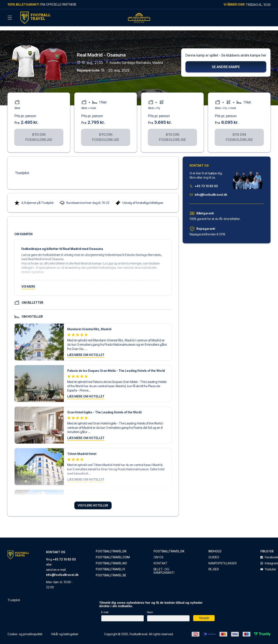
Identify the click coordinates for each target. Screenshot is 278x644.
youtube (268, 565)
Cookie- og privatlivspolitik (25, 629)
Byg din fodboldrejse (39, 132)
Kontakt (161, 559)
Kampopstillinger (222, 559)
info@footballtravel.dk (208, 190)
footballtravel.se (111, 571)
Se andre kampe (226, 62)
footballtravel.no (111, 559)
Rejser (214, 565)
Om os (158, 553)
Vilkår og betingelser (65, 629)
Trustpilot (22, 168)
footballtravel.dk (111, 547)
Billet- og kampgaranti (164, 566)
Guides (214, 553)
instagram (269, 559)
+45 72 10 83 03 (204, 181)
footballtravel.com (113, 553)
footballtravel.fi (110, 565)
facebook (269, 553)
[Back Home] (35, 18)
